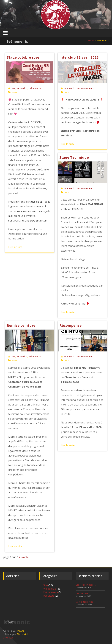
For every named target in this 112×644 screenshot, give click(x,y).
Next (107, 14)
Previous (5, 14)
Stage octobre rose (23, 57)
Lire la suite (15, 247)
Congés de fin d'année (86, 585)
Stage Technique (74, 157)
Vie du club (22, 88)
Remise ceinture (21, 325)
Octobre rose (82, 593)
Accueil (91, 40)
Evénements (35, 88)
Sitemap (8, 638)
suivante (24, 557)
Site (13, 88)
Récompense (70, 325)
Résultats (49, 596)
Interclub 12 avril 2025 (79, 57)
